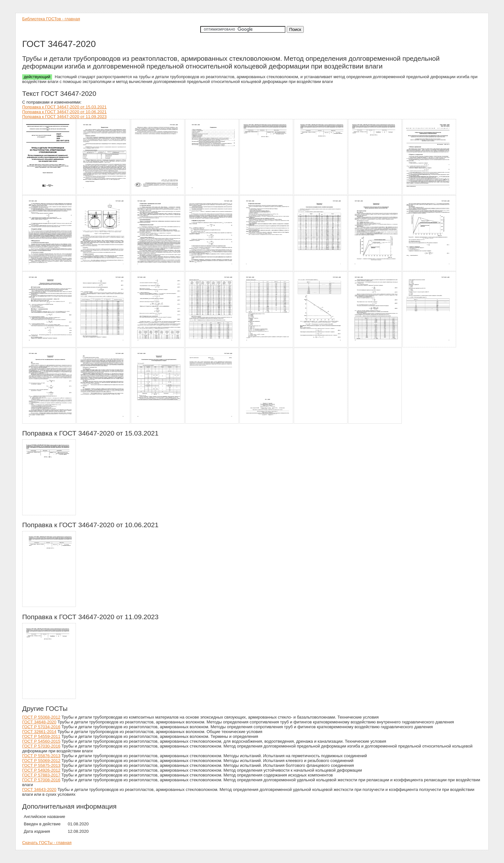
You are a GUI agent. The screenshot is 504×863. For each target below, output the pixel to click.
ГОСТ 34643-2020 (39, 790)
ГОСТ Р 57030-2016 (41, 746)
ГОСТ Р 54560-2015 (41, 741)
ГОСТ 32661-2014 (39, 732)
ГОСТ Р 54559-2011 (41, 736)
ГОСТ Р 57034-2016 (41, 727)
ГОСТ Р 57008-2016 (41, 780)
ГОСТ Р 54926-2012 (41, 770)
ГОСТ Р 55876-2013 (41, 756)
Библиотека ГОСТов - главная (51, 19)
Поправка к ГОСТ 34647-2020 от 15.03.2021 (64, 107)
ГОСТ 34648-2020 (39, 722)
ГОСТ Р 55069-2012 (41, 761)
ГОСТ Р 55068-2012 (41, 717)
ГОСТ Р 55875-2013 (41, 765)
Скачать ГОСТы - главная (47, 843)
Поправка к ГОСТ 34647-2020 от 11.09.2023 (64, 117)
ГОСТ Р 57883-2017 (41, 775)
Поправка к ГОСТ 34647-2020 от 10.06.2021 (64, 112)
